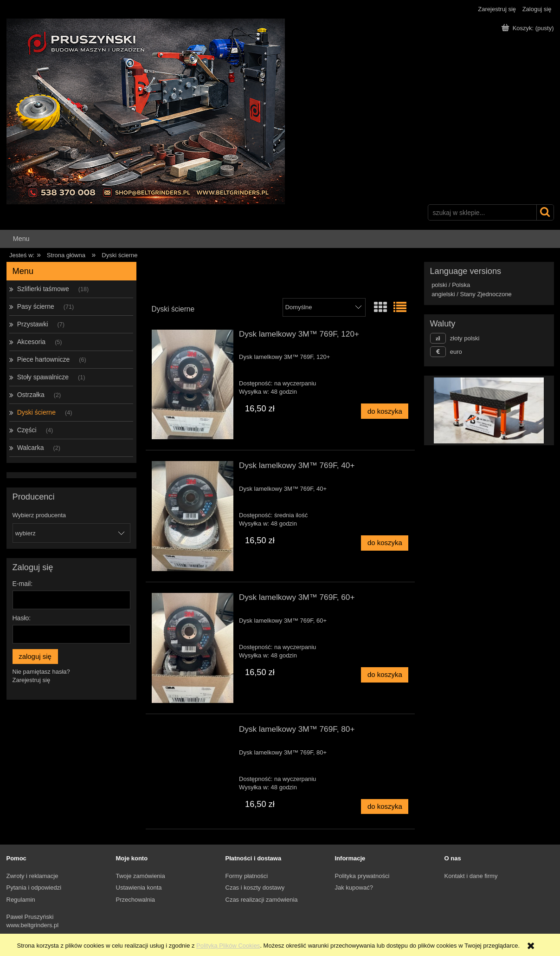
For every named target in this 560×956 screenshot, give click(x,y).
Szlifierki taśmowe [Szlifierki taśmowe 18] (43, 289)
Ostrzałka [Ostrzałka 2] (31, 395)
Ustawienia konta (139, 888)
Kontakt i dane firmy (471, 876)
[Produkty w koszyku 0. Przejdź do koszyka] (528, 28)
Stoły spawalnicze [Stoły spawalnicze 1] (43, 377)
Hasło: (22, 618)
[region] (489, 410)
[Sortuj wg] (324, 307)
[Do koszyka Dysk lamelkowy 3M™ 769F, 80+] (385, 807)
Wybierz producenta (39, 515)
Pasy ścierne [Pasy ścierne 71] (36, 306)
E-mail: (23, 584)
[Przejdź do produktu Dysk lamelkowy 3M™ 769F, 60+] (193, 648)
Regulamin (21, 900)
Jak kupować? (354, 888)
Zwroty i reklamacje (32, 876)
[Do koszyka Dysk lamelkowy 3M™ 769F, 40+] (385, 543)
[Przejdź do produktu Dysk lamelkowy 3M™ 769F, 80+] (193, 732)
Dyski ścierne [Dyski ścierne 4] (36, 412)
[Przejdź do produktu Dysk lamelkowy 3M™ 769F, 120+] (193, 385)
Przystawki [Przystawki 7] (33, 324)
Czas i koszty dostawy (255, 888)
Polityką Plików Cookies (228, 946)
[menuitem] (21, 239)
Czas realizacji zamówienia (262, 900)
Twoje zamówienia (141, 876)
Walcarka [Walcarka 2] (31, 448)
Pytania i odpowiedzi (34, 888)
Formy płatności (247, 876)
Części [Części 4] (27, 430)
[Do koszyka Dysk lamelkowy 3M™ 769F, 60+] (385, 675)
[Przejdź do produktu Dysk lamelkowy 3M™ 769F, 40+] (193, 516)
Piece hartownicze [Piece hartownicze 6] (44, 359)
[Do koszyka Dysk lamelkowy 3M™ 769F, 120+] (385, 411)
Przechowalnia (136, 900)
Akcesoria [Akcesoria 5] (31, 342)
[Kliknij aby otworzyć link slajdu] (480, 410)
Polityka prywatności (362, 876)
